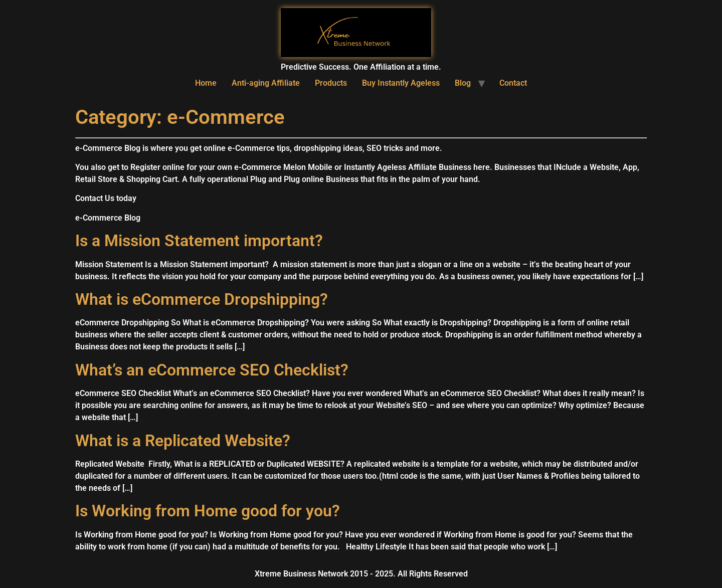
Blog (463, 83)
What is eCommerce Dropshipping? (202, 299)
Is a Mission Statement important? (199, 241)
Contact (513, 83)
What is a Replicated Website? (183, 441)
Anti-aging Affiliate (266, 83)
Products (331, 83)
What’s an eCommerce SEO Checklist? (212, 370)
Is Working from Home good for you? (208, 511)
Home (206, 83)
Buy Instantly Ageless (401, 83)
